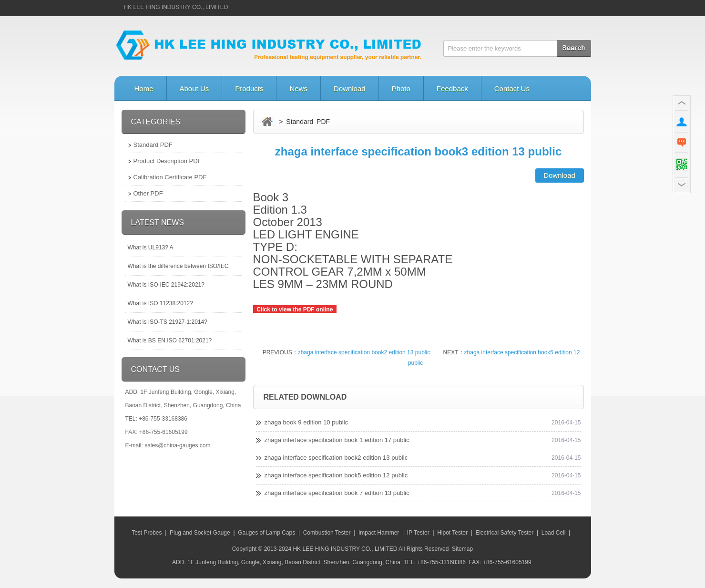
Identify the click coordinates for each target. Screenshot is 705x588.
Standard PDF (153, 145)
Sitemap (462, 549)
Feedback (452, 88)
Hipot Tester (452, 533)
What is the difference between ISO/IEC (178, 266)
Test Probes (147, 533)
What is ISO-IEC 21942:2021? (166, 285)
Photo (401, 88)
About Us (194, 88)
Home (144, 88)
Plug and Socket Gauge (200, 533)
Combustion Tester (327, 533)
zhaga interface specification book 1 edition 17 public (337, 440)
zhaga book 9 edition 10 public (307, 422)
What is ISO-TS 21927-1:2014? (168, 322)
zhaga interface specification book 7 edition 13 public (337, 493)
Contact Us (512, 88)
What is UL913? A (151, 248)
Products (249, 88)
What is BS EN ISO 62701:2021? (170, 340)
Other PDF (148, 193)
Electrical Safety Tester (504, 533)
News (298, 88)
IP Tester (418, 533)
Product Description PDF (168, 161)
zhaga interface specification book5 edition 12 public (336, 475)
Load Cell (554, 533)
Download (350, 88)
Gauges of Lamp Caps (266, 533)
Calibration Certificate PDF (170, 177)
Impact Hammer (379, 533)
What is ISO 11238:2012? (160, 303)
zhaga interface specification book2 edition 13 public (364, 352)
